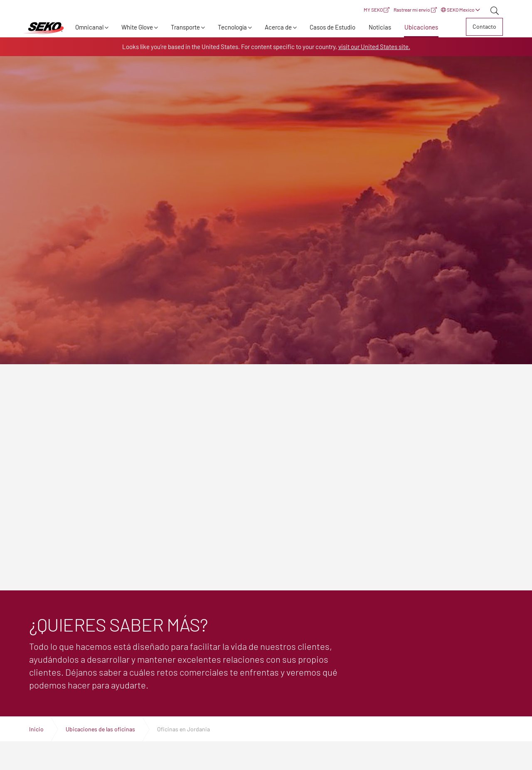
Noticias (380, 27)
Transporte (185, 27)
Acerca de (278, 27)
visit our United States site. (374, 47)
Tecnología (232, 27)
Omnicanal (89, 27)
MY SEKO (377, 10)
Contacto (484, 26)
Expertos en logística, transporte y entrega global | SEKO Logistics (44, 28)
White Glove (137, 27)
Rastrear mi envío (415, 10)
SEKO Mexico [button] (461, 10)
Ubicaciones (421, 27)
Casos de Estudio (332, 27)
